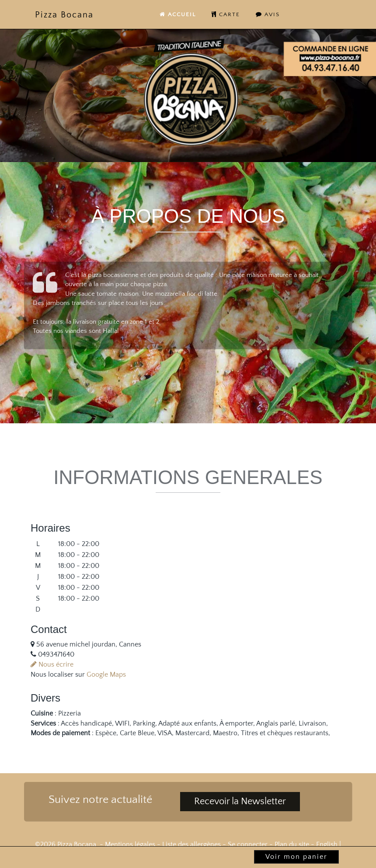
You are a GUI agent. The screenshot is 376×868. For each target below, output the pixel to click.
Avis (268, 14)
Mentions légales (130, 844)
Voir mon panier (296, 857)
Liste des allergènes (191, 844)
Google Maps (106, 674)
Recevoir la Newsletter (240, 801)
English (327, 844)
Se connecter (248, 844)
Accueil (178, 14)
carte (226, 14)
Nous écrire (52, 664)
